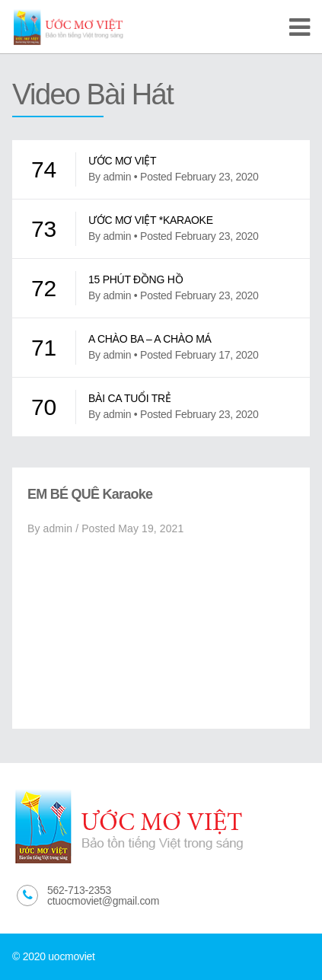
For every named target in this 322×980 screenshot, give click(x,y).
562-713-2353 (79, 890)
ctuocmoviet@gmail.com (103, 901)
